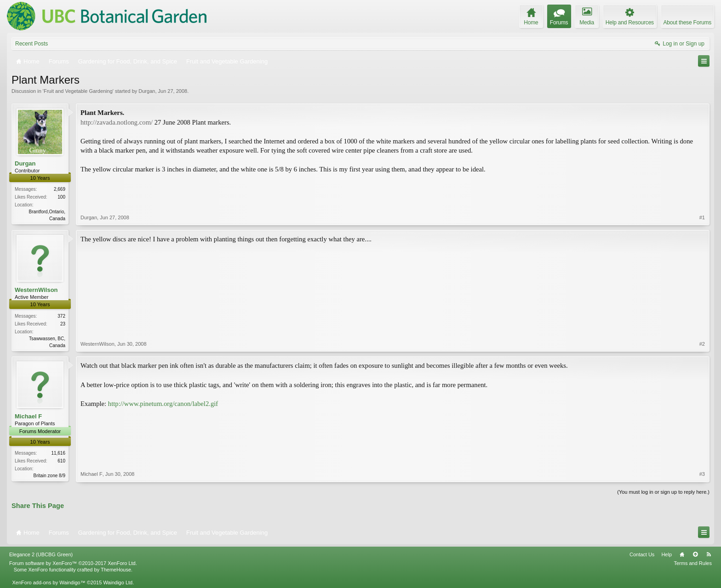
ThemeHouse (116, 570)
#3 (702, 474)
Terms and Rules (693, 563)
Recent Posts (31, 44)
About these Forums (687, 23)
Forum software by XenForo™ (73, 563)
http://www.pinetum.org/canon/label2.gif (163, 404)
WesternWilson (36, 290)
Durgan (147, 91)
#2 (702, 344)
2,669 (60, 189)
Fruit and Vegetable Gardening (78, 91)
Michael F (28, 416)
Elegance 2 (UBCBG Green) (41, 554)
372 (61, 316)
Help (667, 554)
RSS (709, 554)
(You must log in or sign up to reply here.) (663, 492)
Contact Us (642, 554)
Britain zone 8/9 (50, 476)
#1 (702, 217)
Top (695, 554)
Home (682, 554)
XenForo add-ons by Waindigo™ (49, 582)
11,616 (58, 453)
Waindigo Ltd (118, 582)
